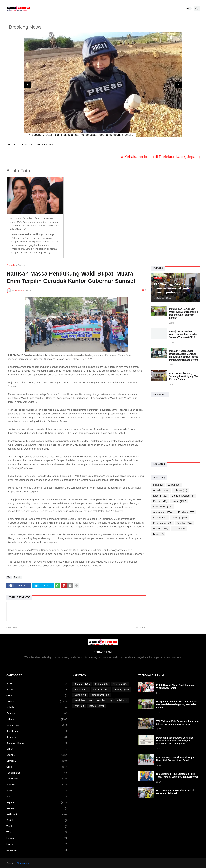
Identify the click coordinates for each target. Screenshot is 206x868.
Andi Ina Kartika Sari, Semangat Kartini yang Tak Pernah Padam (184, 376)
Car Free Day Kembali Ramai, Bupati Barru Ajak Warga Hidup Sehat (176, 759)
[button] (189, 9)
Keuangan (160, 518)
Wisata (37, 832)
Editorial (181, 490)
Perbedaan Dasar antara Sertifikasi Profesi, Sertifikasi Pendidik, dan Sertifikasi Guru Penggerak (175, 741)
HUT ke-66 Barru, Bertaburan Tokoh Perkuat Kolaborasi (175, 792)
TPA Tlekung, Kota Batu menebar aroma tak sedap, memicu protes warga (178, 723)
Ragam (161, 529)
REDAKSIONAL (46, 145)
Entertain (160, 501)
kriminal (179, 529)
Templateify (23, 863)
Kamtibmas (37, 731)
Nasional (37, 755)
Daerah (21, 265)
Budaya (174, 485)
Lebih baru (14, 628)
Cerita (37, 696)
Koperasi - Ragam (37, 743)
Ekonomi (160, 496)
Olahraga (180, 518)
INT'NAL (13, 145)
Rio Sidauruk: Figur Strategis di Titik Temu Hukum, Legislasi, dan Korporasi (177, 775)
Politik (37, 791)
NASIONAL (27, 145)
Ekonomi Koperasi (183, 496)
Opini (37, 767)
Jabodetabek (163, 512)
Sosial (37, 820)
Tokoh (37, 826)
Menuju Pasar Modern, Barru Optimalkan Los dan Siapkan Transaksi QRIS (183, 334)
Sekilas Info (37, 814)
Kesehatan (186, 512)
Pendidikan (37, 779)
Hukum (179, 501)
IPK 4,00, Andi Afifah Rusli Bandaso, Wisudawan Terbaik (176, 686)
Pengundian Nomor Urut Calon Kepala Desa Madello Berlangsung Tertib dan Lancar (184, 313)
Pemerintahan (163, 523)
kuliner (158, 534)
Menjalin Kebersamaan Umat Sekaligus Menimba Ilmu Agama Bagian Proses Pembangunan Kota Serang (184, 355)
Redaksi (37, 808)
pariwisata (37, 850)
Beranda (11, 265)
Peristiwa (185, 523)
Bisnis (158, 485)
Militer (37, 749)
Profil (37, 797)
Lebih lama (139, 628)
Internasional (163, 507)
